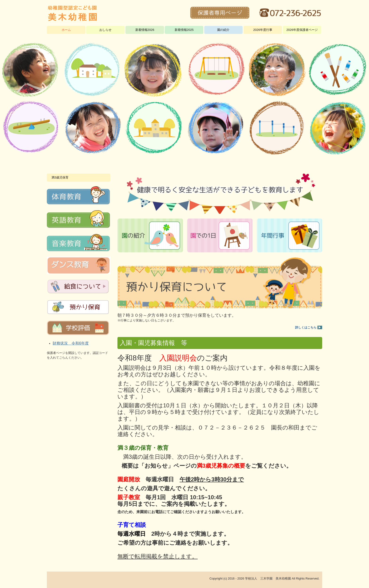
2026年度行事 (263, 30)
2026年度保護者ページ (302, 30)
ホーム (66, 30)
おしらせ (105, 30)
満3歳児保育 (60, 177)
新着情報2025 (184, 30)
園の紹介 (223, 30)
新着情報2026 (145, 30)
